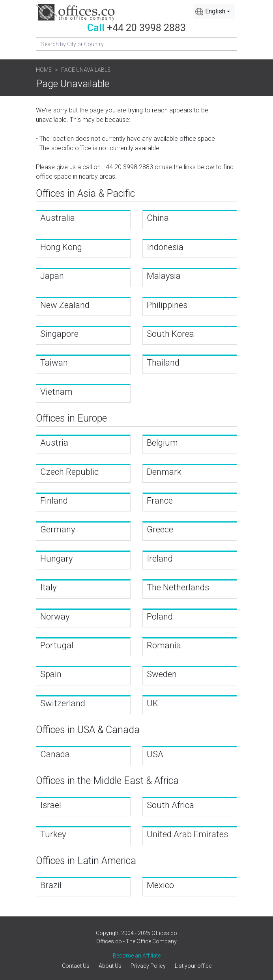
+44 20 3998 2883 (146, 28)
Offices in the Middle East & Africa (107, 781)
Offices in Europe (71, 418)
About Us (110, 966)
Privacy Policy (148, 966)
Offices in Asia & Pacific (85, 193)
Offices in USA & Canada (88, 730)
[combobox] (214, 11)
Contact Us (76, 966)
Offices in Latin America (86, 861)
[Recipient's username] (136, 44)
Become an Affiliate (137, 956)
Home (44, 70)
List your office (193, 966)
